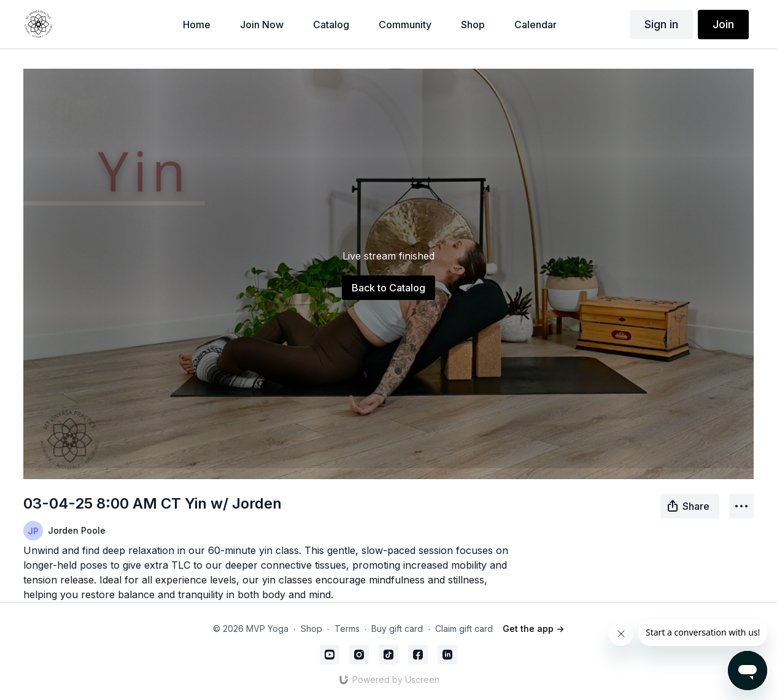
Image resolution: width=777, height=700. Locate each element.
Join (723, 24)
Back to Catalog (388, 288)
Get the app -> (533, 629)
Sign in (661, 24)
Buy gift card (397, 629)
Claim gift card (464, 629)
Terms (347, 629)
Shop (311, 629)
